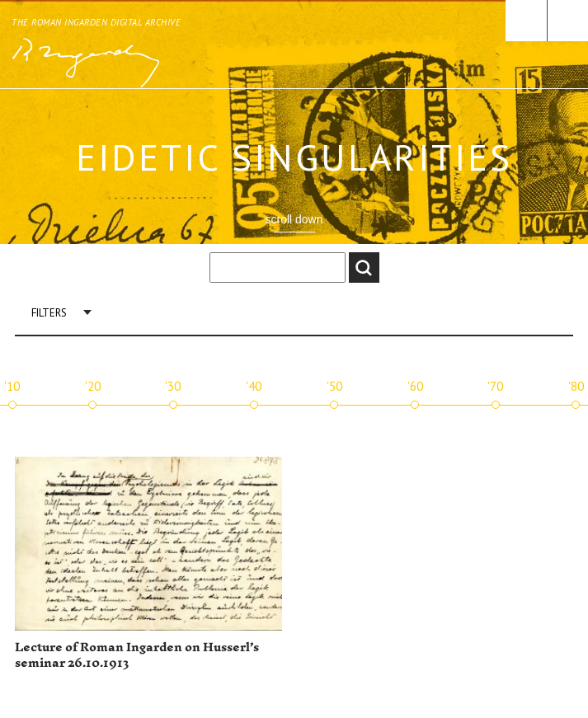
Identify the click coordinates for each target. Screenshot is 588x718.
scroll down (294, 219)
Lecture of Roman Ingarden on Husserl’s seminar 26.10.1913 (137, 656)
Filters (49, 313)
